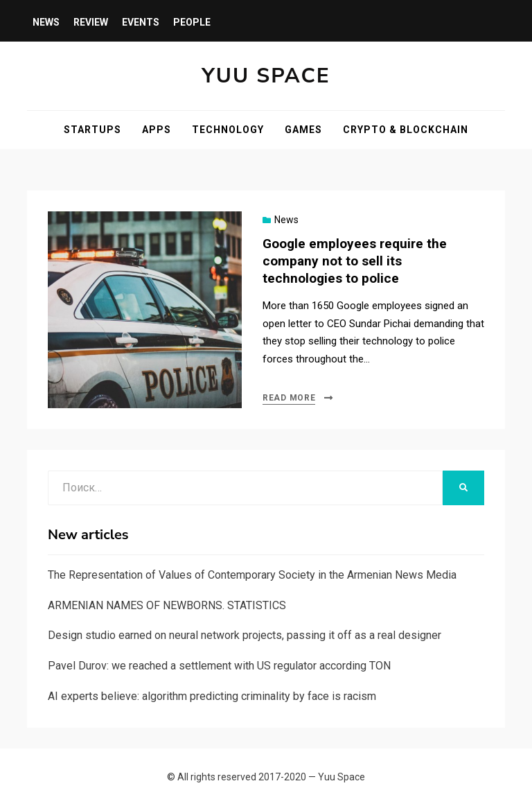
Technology (228, 130)
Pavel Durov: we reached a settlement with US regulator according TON (219, 666)
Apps (157, 130)
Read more (289, 398)
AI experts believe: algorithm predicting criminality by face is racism (212, 696)
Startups (92, 130)
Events (141, 22)
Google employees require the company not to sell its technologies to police (355, 261)
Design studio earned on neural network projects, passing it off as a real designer (245, 635)
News (46, 22)
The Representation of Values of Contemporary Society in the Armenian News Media (252, 575)
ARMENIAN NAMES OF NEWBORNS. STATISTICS (167, 605)
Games (303, 130)
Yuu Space (266, 76)
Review (91, 22)
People (192, 22)
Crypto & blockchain (406, 130)
